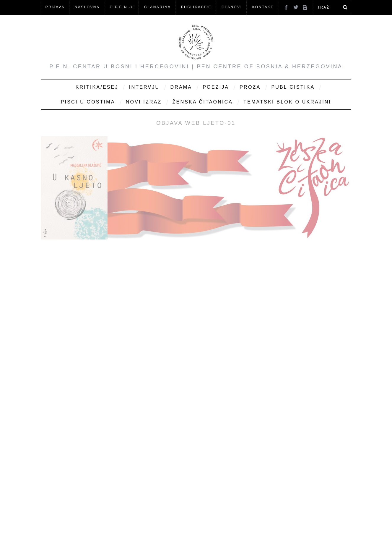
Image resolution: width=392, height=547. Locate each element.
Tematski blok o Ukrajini (287, 102)
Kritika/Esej (97, 87)
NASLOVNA (87, 7)
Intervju (144, 87)
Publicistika (293, 87)
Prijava (55, 7)
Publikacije (196, 7)
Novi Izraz (144, 102)
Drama (181, 87)
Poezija (216, 87)
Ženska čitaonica (203, 102)
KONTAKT (263, 7)
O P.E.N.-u (122, 7)
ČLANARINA (157, 7)
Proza (250, 87)
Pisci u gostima (88, 102)
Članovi (232, 7)
